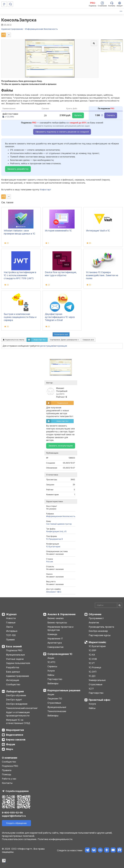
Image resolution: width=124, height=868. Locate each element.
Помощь (7, 774)
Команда (52, 634)
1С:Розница (95, 667)
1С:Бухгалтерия (97, 646)
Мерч (10, 749)
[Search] (108, 605)
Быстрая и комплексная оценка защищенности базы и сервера (20, 317)
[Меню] (4, 4)
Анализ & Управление (61, 614)
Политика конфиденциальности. (55, 839)
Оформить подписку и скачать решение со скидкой (62, 132)
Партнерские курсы (100, 635)
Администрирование (17, 676)
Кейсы (51, 675)
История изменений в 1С (58, 231)
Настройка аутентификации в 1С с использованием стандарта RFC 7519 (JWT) (20, 275)
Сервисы (52, 666)
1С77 (91, 689)
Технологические (57, 711)
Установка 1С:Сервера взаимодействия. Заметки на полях (102, 275)
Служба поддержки (17, 791)
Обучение (95, 614)
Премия (10, 640)
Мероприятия (15, 730)
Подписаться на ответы (14, 340)
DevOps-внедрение (17, 704)
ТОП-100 (11, 635)
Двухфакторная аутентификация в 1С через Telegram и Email (60, 317)
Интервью (12, 631)
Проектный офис (100, 700)
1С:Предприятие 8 (54, 539)
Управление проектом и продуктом (60, 628)
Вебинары (53, 683)
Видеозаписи (15, 735)
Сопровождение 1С (60, 654)
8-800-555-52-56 (12, 813)
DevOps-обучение (16, 695)
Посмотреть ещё (61, 334)
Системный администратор (59, 524)
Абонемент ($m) (54, 592)
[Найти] (120, 605)
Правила (7, 770)
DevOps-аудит (14, 700)
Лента (9, 627)
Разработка (13, 667)
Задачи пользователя (18, 663)
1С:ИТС (51, 662)
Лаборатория (15, 691)
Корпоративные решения (64, 690)
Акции (51, 658)
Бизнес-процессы (57, 623)
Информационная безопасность (61, 516)
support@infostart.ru (14, 816)
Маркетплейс (97, 642)
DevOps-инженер (98, 631)
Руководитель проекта (101, 627)
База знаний (14, 646)
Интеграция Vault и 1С (98, 231)
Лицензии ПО (55, 699)
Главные (11, 623)
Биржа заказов (16, 740)
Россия (50, 562)
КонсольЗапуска (19, 20)
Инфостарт (45, 190)
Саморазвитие (55, 647)
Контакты (7, 783)
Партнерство (55, 679)
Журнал (11, 614)
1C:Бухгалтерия (53, 547)
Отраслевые (54, 703)
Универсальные (97, 680)
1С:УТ (92, 663)
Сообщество (13, 684)
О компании (10, 758)
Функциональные (15, 655)
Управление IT (55, 639)
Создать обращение (16, 823)
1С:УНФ (93, 659)
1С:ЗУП (93, 672)
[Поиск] (10, 4)
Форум (11, 744)
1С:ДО (92, 676)
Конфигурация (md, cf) (56, 531)
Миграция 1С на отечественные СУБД (18, 721)
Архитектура (55, 643)
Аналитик (94, 623)
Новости (11, 618)
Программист (96, 618)
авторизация (60, 346)
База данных (13, 672)
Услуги (51, 671)
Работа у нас (9, 779)
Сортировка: (64, 340)
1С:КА (92, 655)
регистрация (47, 346)
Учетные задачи (15, 659)
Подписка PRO (14, 650)
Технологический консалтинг (22, 708)
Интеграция (13, 680)
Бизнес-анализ (56, 618)
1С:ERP (92, 650)
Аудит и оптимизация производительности (18, 714)
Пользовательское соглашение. (19, 839)
